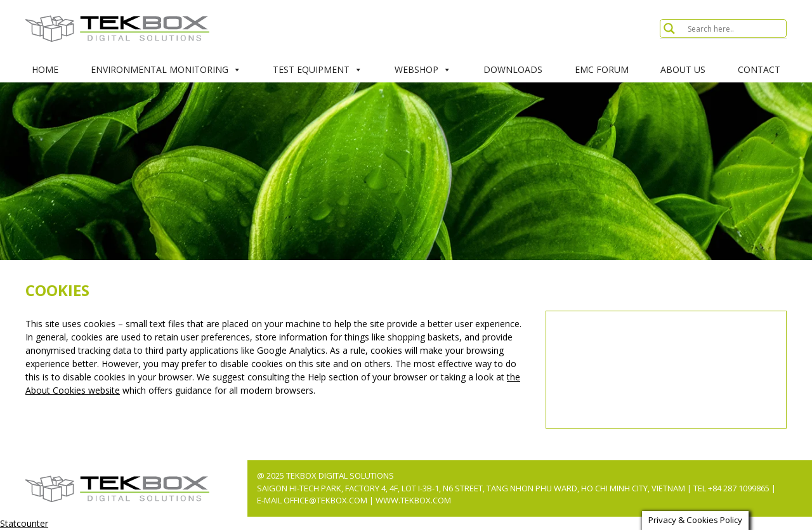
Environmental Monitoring (166, 70)
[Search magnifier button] (669, 29)
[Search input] (735, 29)
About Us (683, 69)
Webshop (423, 70)
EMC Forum (602, 69)
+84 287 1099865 (739, 488)
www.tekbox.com (413, 500)
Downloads (513, 69)
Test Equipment (318, 70)
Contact (759, 69)
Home (45, 69)
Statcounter (24, 523)
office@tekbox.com (326, 500)
